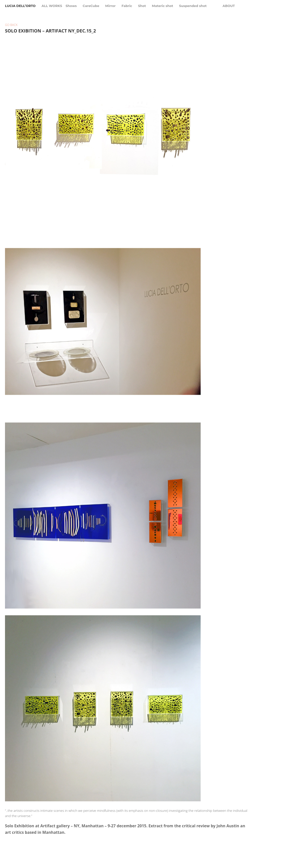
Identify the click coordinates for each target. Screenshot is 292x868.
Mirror (111, 6)
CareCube (91, 6)
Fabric (127, 6)
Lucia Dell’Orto (20, 6)
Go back (11, 25)
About (229, 6)
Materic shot (163, 6)
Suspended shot (193, 6)
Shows (71, 6)
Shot (142, 6)
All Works (52, 6)
